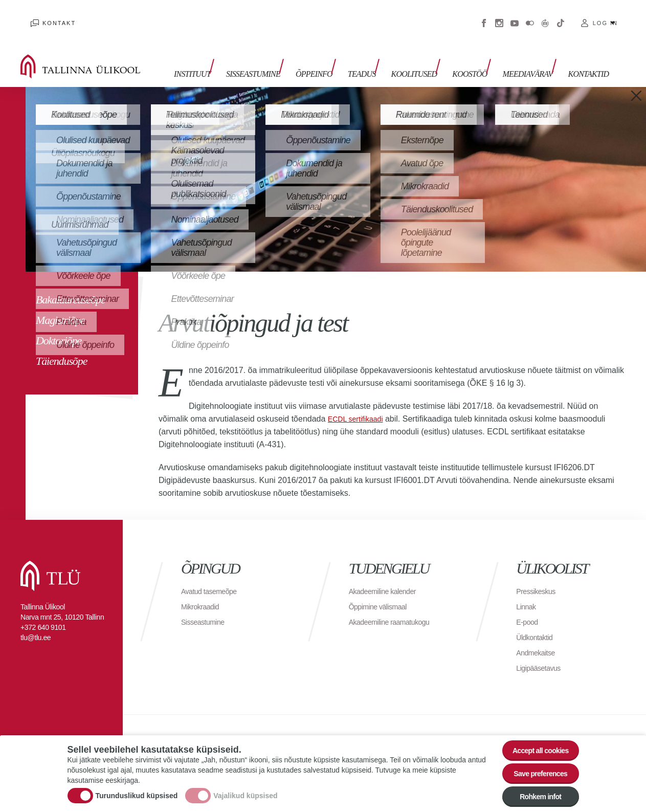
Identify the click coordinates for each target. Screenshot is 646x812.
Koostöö (476, 55)
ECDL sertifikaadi (359, 403)
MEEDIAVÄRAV (529, 55)
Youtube (515, 15)
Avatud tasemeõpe (213, 576)
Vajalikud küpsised (245, 788)
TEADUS (379, 55)
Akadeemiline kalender (387, 576)
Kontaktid (585, 55)
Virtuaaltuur (545, 15)
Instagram (499, 15)
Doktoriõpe (59, 325)
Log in (605, 15)
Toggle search (631, 51)
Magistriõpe (60, 305)
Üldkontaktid (537, 622)
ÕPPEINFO (336, 55)
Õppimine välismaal (382, 591)
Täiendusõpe (61, 346)
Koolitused (426, 55)
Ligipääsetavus (542, 653)
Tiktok (561, 15)
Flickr (530, 15)
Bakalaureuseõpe (70, 284)
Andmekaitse (538, 637)
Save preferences (534, 766)
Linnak (527, 591)
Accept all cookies (534, 738)
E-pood (529, 607)
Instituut (225, 55)
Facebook (484, 15)
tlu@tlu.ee (36, 622)
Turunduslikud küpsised (137, 788)
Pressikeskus (539, 576)
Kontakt (49, 15)
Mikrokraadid (203, 591)
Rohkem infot (534, 794)
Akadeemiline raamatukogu (395, 607)
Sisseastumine (280, 55)
